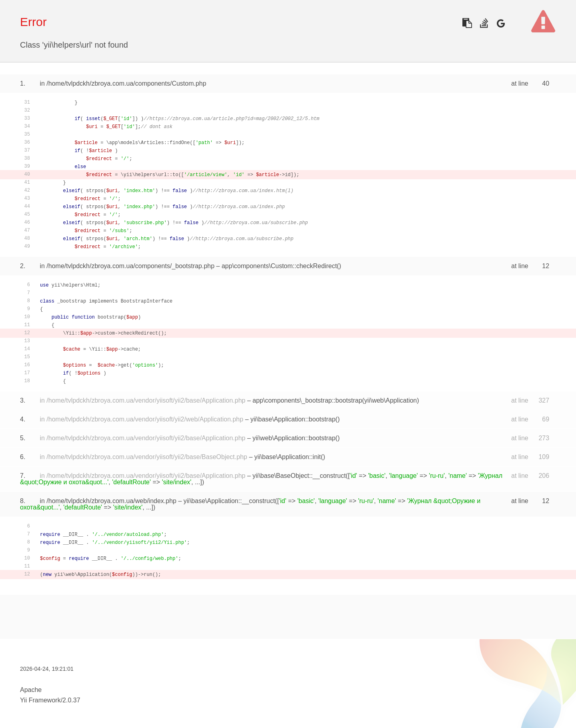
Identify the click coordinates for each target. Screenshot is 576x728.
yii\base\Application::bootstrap (293, 419)
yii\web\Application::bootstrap (294, 438)
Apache (31, 690)
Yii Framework (40, 700)
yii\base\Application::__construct (229, 501)
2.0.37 (71, 700)
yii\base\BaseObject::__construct (299, 476)
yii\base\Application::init (288, 457)
